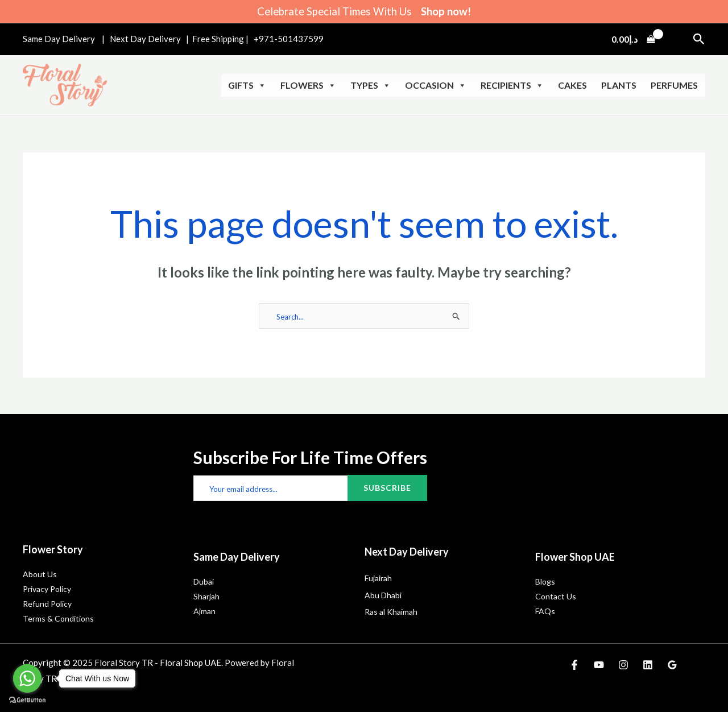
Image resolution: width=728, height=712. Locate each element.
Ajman (204, 611)
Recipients (512, 85)
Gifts (247, 85)
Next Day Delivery (146, 39)
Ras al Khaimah (391, 612)
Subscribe (387, 488)
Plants (619, 85)
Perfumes (674, 85)
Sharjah (206, 596)
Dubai (204, 581)
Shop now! (446, 11)
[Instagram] (623, 665)
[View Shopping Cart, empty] (633, 39)
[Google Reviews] (672, 665)
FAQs (545, 611)
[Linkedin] (648, 665)
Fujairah (378, 578)
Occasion (436, 85)
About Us (40, 574)
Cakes (572, 85)
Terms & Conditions (58, 618)
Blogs (545, 581)
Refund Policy (47, 604)
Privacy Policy (47, 589)
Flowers (308, 85)
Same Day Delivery (59, 39)
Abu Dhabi (383, 595)
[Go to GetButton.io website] (27, 700)
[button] (699, 39)
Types (371, 85)
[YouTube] (599, 665)
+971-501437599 (289, 39)
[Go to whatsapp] (27, 678)
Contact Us (556, 596)
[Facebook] (574, 665)
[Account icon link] (676, 39)
